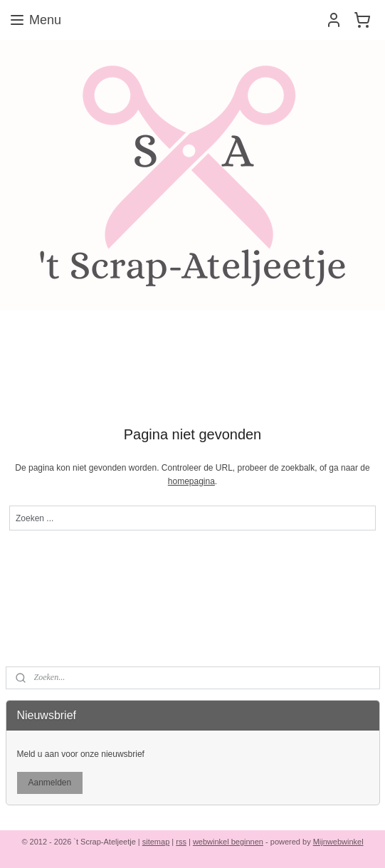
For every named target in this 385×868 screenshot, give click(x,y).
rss (181, 842)
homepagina (191, 481)
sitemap (156, 842)
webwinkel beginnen (228, 842)
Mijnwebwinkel (338, 842)
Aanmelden (49, 783)
